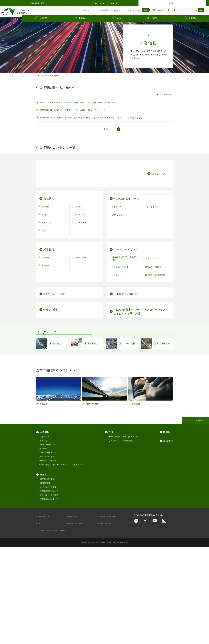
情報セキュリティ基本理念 (78, 617)
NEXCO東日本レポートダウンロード (124, 530)
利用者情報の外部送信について (110, 617)
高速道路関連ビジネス (49, 585)
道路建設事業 (45, 577)
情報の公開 (44, 558)
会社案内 (43, 534)
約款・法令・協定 (47, 550)
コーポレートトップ (44, 76)
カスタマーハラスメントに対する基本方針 (67, 558)
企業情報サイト (172, 3)
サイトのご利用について (47, 610)
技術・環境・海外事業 (49, 589)
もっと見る (103, 129)
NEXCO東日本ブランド (49, 538)
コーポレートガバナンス (50, 546)
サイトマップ (42, 617)
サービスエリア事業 (48, 581)
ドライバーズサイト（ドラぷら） (104, 3)
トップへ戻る (197, 514)
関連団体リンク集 (74, 610)
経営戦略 (43, 542)
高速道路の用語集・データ (51, 593)
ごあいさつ (44, 530)
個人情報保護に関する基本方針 (110, 610)
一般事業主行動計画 (48, 554)
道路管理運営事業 (47, 573)
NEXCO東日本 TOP (37, 3)
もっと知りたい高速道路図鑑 (120, 534)
